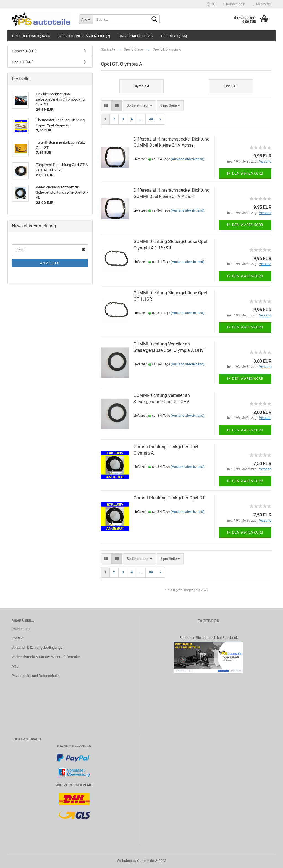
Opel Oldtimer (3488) (31, 36)
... (141, 119)
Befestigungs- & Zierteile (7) (84, 36)
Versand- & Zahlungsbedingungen (38, 647)
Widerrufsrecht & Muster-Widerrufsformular (46, 657)
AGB (15, 666)
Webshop (124, 861)
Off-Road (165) (174, 36)
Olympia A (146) (24, 51)
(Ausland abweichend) (188, 159)
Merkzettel (262, 4)
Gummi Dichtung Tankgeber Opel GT (169, 498)
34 (151, 119)
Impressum (21, 629)
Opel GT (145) (23, 62)
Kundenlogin (234, 4)
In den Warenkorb (245, 173)
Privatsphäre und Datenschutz (35, 676)
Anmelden (50, 263)
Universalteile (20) (136, 36)
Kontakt (18, 638)
